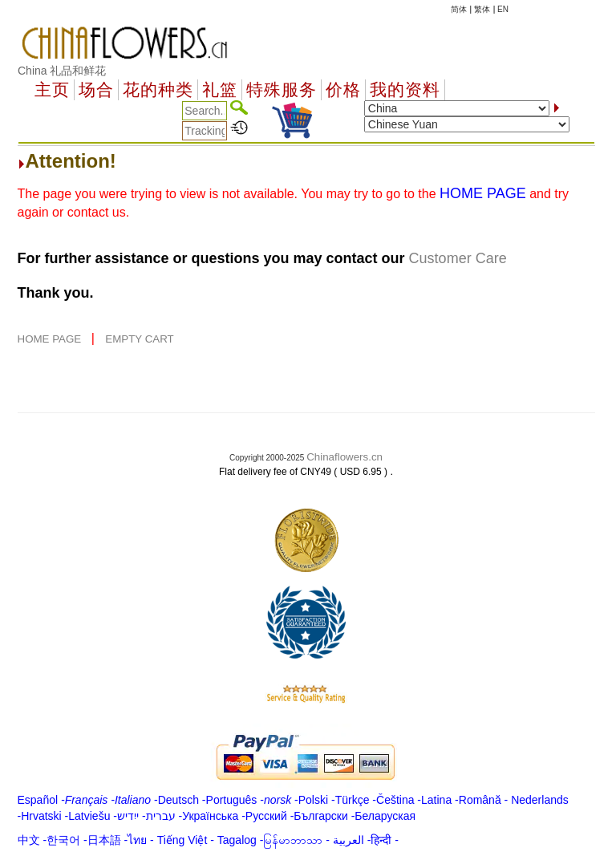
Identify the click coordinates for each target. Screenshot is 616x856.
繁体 (482, 9)
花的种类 (158, 90)
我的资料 (405, 90)
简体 (459, 9)
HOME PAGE (51, 339)
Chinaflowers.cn (344, 457)
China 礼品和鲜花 (62, 71)
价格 (343, 90)
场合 (96, 90)
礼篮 (220, 90)
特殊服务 (282, 90)
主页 (52, 90)
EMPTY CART (139, 339)
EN (503, 9)
